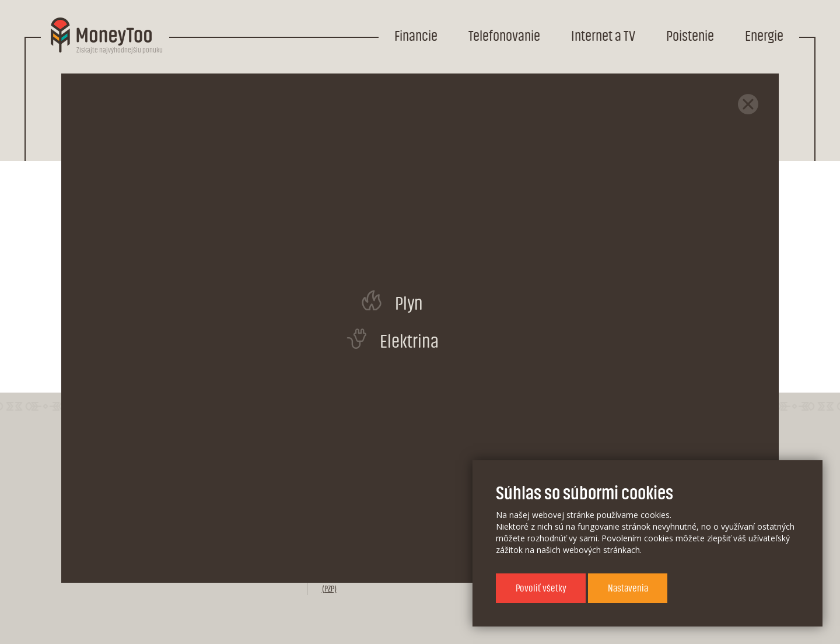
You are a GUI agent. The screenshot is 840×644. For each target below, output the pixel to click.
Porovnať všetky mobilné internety (426, 328)
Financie (416, 36)
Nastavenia (628, 588)
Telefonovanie (504, 36)
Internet (263, 88)
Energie (764, 36)
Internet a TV (603, 36)
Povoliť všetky (541, 588)
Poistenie (690, 36)
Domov (150, 88)
